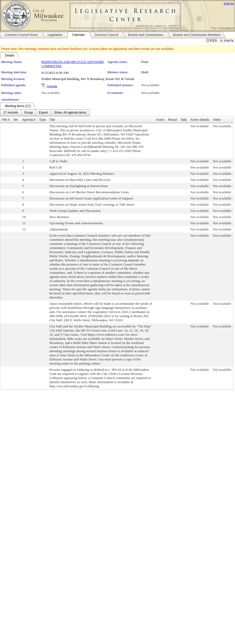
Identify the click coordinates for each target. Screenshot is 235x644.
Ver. (16, 120)
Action (160, 120)
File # (6, 120)
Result (173, 120)
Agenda (52, 86)
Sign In (229, 3)
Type (42, 120)
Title (52, 120)
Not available (150, 85)
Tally (184, 120)
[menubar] (45, 113)
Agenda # (29, 120)
